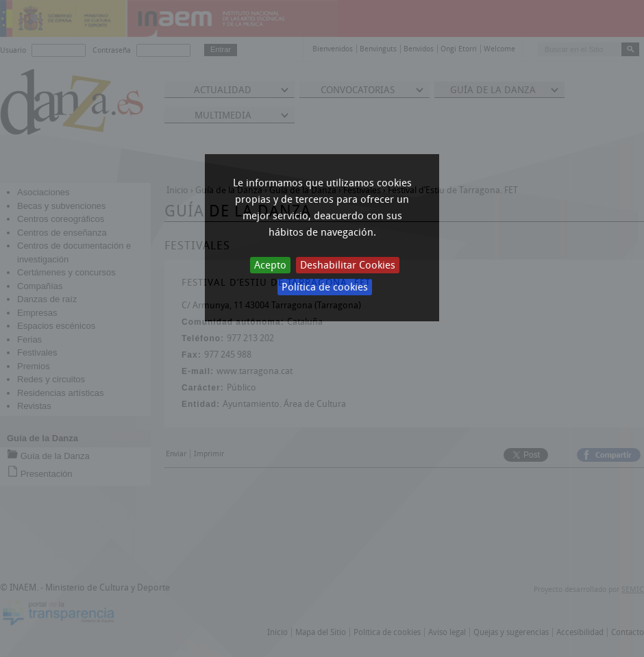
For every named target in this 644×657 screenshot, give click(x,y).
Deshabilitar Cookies (348, 265)
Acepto (270, 265)
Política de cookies (325, 287)
